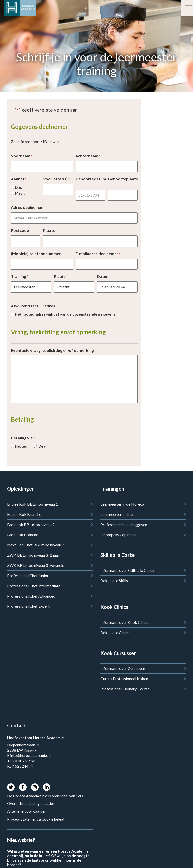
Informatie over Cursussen (123, 668)
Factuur (22, 446)
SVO (80, 796)
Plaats (50, 231)
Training (19, 277)
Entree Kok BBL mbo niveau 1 (33, 504)
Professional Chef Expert (28, 606)
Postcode (21, 231)
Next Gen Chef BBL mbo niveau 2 (36, 545)
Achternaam (88, 156)
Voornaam (22, 156)
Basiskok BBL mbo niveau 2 (31, 524)
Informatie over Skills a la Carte (127, 570)
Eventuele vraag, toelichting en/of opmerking (52, 350)
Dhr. (18, 187)
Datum (104, 277)
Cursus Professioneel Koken (124, 679)
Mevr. (20, 193)
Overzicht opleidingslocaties (31, 803)
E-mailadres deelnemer (98, 254)
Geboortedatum (90, 182)
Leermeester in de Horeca (122, 504)
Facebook (23, 787)
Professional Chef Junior (28, 575)
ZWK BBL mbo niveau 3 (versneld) (36, 565)
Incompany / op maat (118, 535)
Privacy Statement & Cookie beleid (36, 819)
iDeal (42, 446)
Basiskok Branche (23, 535)
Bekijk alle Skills (114, 580)
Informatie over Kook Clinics (125, 622)
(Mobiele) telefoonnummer (37, 254)
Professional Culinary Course (125, 689)
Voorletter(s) (56, 179)
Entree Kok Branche (24, 514)
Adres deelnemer (28, 208)
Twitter (11, 787)
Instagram (35, 787)
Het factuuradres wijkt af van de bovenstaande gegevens (65, 314)
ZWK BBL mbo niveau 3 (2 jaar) (34, 555)
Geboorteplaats (123, 182)
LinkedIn (47, 787)
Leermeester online (116, 514)
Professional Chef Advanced (31, 596)
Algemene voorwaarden (27, 811)
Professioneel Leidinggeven (124, 524)
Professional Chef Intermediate (34, 586)
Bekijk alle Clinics (115, 633)
